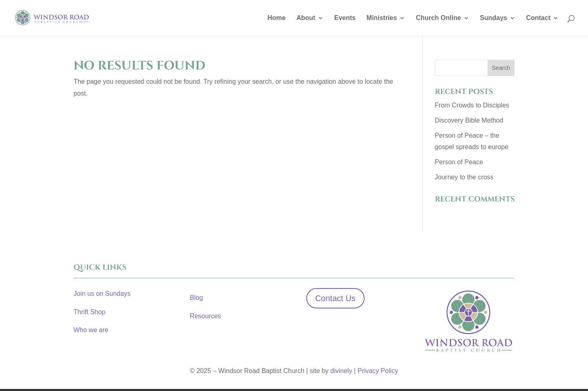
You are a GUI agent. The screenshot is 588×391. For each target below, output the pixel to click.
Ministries (382, 18)
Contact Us (335, 298)
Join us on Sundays (102, 294)
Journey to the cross (464, 177)
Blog (196, 298)
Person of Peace (459, 162)
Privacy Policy (378, 371)
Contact (538, 18)
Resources (205, 316)
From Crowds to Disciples (472, 105)
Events (345, 18)
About (306, 18)
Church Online (439, 18)
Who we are (91, 330)
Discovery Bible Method (469, 120)
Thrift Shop (89, 312)
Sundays (493, 18)
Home (276, 18)
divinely (341, 371)
